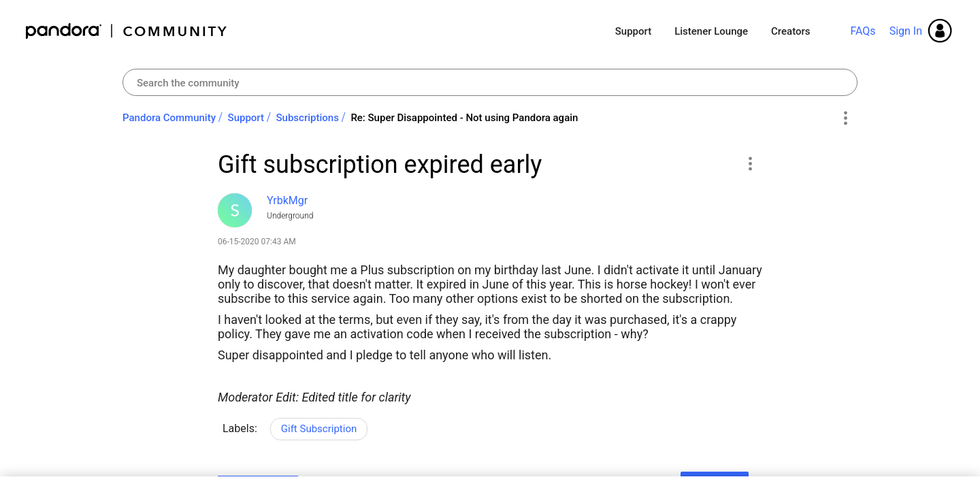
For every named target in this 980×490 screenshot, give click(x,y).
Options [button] (845, 118)
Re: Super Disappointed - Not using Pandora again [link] (464, 118)
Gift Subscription (319, 429)
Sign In (906, 31)
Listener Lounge (711, 31)
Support (633, 31)
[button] (750, 163)
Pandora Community (127, 31)
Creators (790, 31)
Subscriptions (308, 118)
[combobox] (490, 82)
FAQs (863, 31)
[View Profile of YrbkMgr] (287, 200)
